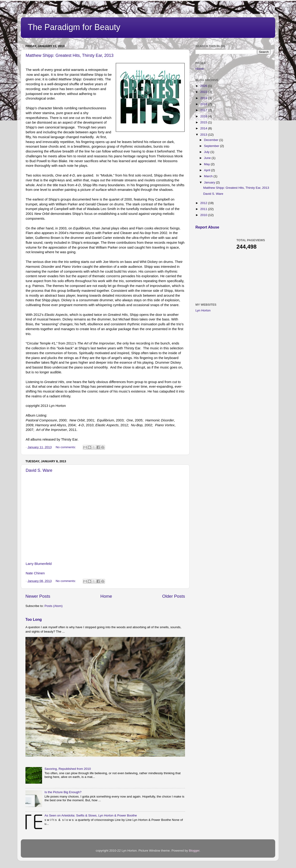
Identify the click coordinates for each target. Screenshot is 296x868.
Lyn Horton (203, 310)
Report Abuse (207, 227)
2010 (204, 215)
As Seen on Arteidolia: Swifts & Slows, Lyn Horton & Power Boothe (91, 815)
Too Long (34, 620)
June (208, 158)
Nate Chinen (35, 573)
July (207, 152)
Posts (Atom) (54, 606)
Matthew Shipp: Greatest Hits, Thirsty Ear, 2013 (70, 55)
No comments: (66, 447)
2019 (204, 98)
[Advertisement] (230, 266)
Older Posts (174, 596)
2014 (204, 128)
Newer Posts (38, 596)
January (210, 182)
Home (106, 596)
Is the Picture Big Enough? (63, 792)
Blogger (194, 851)
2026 (204, 86)
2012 (204, 203)
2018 (204, 104)
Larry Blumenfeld (39, 564)
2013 (204, 135)
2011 (204, 209)
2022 (204, 92)
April (208, 170)
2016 (204, 116)
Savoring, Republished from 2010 (68, 769)
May (207, 164)
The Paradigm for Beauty (74, 27)
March (209, 176)
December (212, 140)
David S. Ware (39, 470)
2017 (204, 110)
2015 (204, 122)
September (212, 146)
